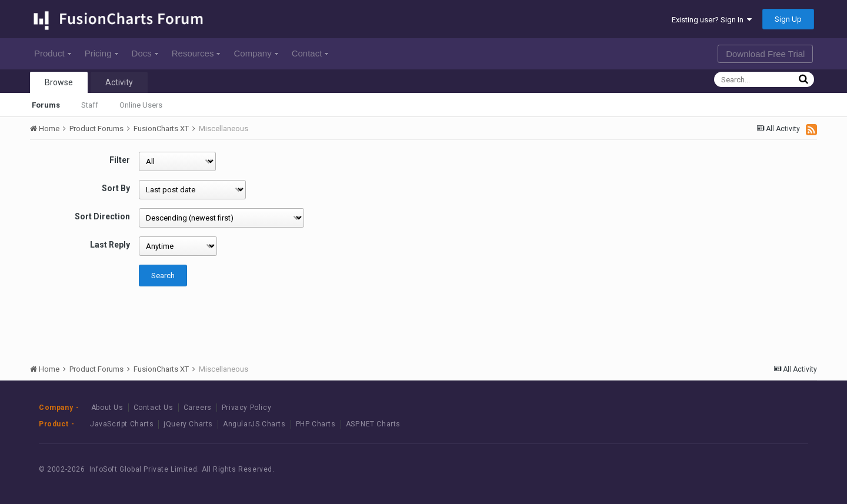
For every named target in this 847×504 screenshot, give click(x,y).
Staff (90, 105)
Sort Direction (102, 216)
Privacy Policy (246, 408)
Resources (196, 53)
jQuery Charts (188, 424)
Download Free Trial (765, 54)
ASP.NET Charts (373, 424)
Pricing (101, 53)
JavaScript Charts (122, 424)
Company (256, 53)
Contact (310, 53)
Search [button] (163, 276)
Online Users (141, 105)
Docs (145, 53)
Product (53, 53)
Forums (46, 105)
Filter (120, 160)
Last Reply (110, 245)
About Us (107, 408)
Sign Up (788, 19)
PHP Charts (316, 424)
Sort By (116, 188)
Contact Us (154, 408)
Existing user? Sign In (712, 20)
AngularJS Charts (254, 424)
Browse (59, 82)
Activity (119, 82)
